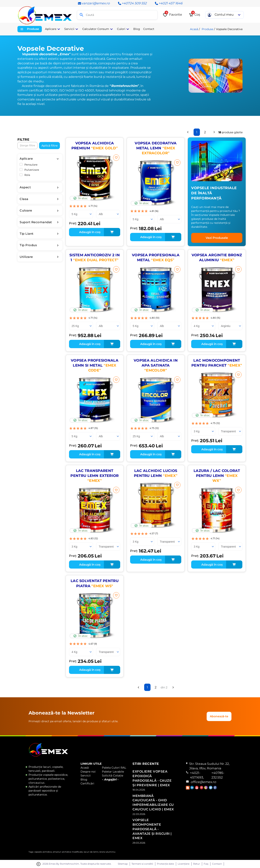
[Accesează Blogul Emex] (188, 788)
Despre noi (88, 772)
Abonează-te (219, 716)
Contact (217, 864)
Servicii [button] (72, 29)
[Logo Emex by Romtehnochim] (48, 756)
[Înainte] (214, 132)
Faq (206, 864)
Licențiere (184, 864)
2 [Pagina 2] (205, 132)
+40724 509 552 (132, 3)
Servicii (86, 776)
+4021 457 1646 (168, 3)
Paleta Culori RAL (114, 768)
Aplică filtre (50, 146)
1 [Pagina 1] (197, 132)
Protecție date (165, 864)
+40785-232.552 (218, 775)
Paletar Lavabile (113, 772)
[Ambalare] (81, 214)
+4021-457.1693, (197, 775)
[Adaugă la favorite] (116, 158)
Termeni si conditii (142, 864)
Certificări (87, 783)
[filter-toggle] (58, 159)
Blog (84, 779)
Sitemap (123, 864)
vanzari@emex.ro (94, 3)
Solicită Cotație (113, 776)
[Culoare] (108, 214)
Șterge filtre (27, 145)
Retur (197, 864)
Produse (207, 29)
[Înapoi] (188, 132)
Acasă (194, 29)
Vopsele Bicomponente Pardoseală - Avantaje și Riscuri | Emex (152, 829)
